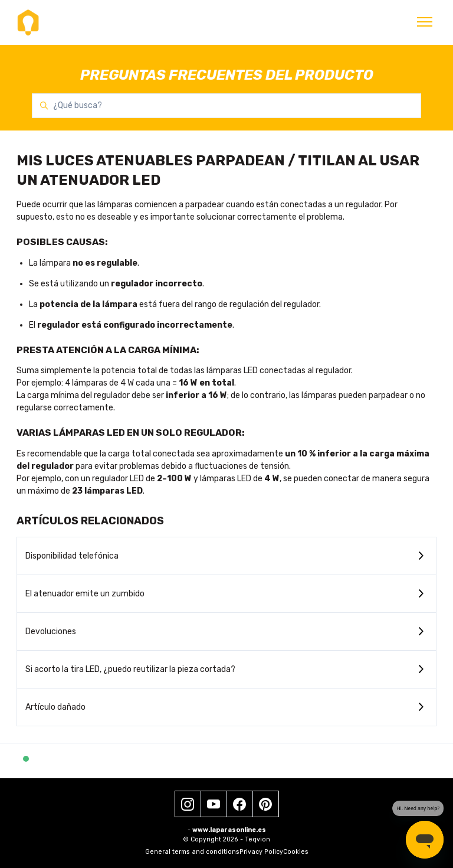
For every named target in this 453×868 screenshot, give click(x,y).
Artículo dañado (55, 707)
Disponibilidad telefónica (72, 556)
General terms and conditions (192, 852)
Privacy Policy (261, 852)
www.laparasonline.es (229, 830)
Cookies (296, 852)
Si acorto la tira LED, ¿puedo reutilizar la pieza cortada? (130, 669)
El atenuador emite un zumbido (85, 594)
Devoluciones (51, 632)
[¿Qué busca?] (226, 106)
